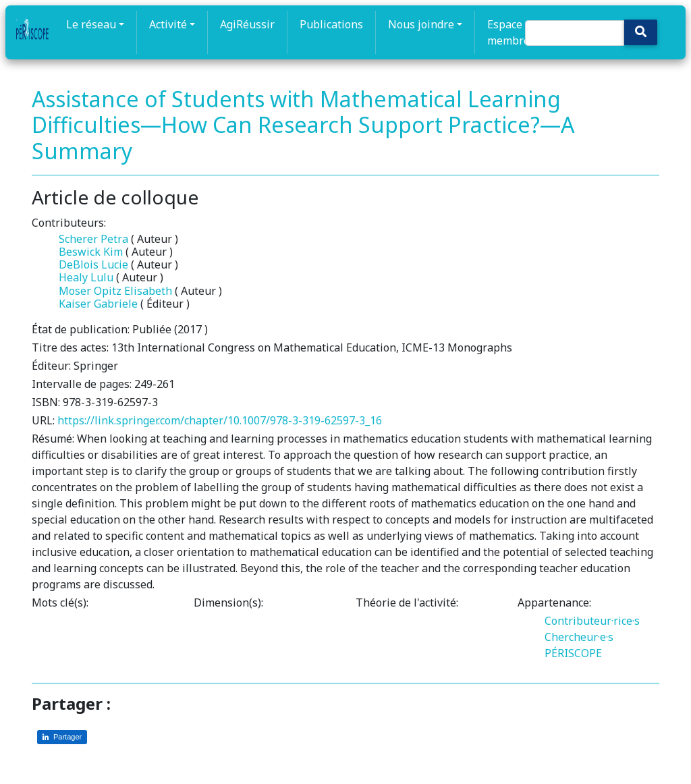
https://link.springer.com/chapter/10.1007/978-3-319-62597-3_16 (220, 420)
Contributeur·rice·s (592, 621)
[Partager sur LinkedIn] (62, 737)
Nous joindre (421, 24)
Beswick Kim (91, 252)
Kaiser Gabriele (98, 304)
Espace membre (508, 32)
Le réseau (91, 24)
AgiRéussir (247, 24)
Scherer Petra (93, 239)
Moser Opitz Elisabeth (115, 291)
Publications (331, 24)
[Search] (575, 33)
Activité (168, 24)
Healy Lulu (86, 277)
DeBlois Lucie (93, 264)
